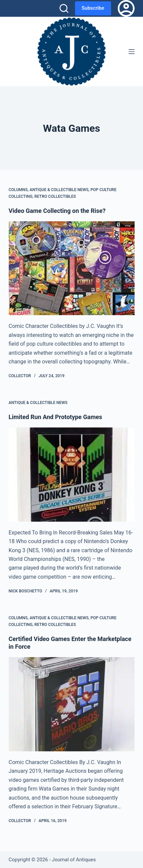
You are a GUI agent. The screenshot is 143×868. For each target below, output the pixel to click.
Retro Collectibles (55, 196)
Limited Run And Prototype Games (56, 417)
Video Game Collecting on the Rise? (57, 211)
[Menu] (132, 52)
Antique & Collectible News (59, 190)
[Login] (126, 8)
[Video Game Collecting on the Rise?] (72, 268)
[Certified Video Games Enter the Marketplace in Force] (72, 704)
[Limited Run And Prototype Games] (72, 475)
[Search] (64, 8)
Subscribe (93, 8)
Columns (18, 190)
